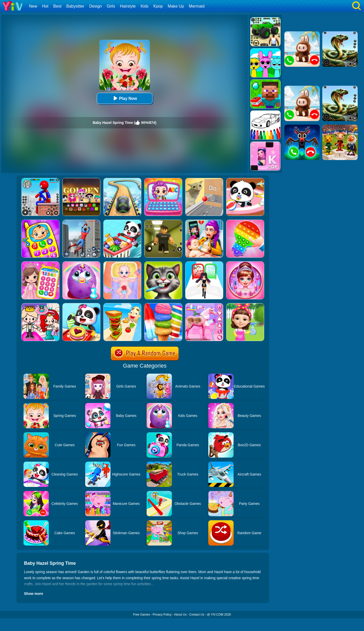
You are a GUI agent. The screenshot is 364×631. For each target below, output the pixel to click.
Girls (111, 6)
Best (57, 6)
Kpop (158, 6)
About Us (180, 615)
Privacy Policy (162, 615)
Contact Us (197, 615)
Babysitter (75, 6)
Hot (45, 6)
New (33, 6)
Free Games (141, 615)
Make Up (176, 6)
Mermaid (197, 6)
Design (96, 6)
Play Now (124, 98)
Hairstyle (128, 6)
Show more (33, 594)
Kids (144, 6)
